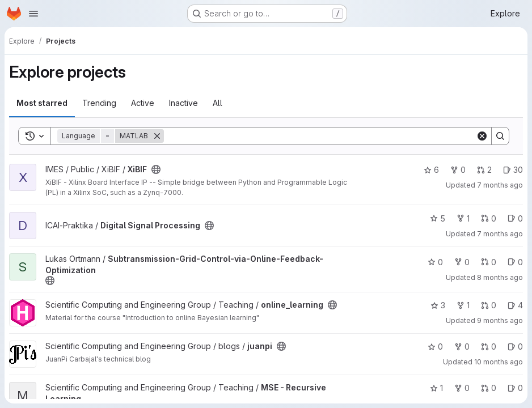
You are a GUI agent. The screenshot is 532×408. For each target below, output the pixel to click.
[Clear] (482, 136)
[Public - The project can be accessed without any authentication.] (156, 169)
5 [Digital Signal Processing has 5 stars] (438, 218)
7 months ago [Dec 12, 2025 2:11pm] (500, 185)
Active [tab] (143, 103)
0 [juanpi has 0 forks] (462, 347)
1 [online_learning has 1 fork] (463, 305)
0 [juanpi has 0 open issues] (515, 347)
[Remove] (157, 136)
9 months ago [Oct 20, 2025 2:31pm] (500, 320)
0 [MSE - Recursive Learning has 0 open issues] (515, 388)
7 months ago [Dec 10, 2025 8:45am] (500, 234)
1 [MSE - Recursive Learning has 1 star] (436, 388)
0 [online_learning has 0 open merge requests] (489, 305)
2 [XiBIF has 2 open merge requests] (484, 170)
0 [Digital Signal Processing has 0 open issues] (515, 218)
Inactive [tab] (183, 103)
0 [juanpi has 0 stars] (435, 347)
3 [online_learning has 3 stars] (438, 305)
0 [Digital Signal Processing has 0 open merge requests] (489, 218)
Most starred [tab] (42, 103)
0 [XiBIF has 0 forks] (458, 170)
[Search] (320, 136)
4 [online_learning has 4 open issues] (515, 305)
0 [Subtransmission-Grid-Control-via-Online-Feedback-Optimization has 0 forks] (462, 262)
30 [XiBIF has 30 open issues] (513, 170)
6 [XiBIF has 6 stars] (431, 170)
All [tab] (218, 103)
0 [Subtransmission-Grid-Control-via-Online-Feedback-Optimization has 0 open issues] (515, 262)
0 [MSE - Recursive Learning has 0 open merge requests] (489, 388)
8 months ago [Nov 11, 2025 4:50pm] (500, 277)
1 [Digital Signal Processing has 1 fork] (463, 218)
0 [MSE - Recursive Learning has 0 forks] (462, 388)
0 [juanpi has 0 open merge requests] (489, 347)
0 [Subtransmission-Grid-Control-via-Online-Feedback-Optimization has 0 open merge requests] (489, 262)
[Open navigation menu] (33, 14)
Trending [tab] (99, 103)
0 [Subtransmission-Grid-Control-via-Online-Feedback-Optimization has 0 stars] (435, 262)
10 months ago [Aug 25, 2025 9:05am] (499, 362)
